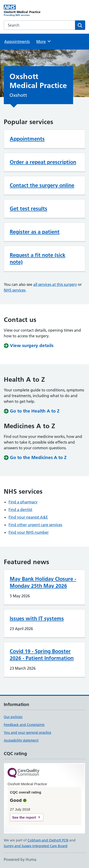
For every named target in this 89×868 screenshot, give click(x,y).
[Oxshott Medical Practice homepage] (24, 11)
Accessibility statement (21, 740)
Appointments (17, 42)
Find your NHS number (29, 532)
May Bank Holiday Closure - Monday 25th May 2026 (43, 582)
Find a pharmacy (23, 502)
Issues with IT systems (37, 618)
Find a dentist (20, 510)
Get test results (28, 209)
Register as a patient (35, 232)
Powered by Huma (20, 859)
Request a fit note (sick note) (37, 258)
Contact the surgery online (42, 185)
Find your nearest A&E (28, 517)
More (44, 41)
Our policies (13, 717)
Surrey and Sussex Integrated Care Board (36, 846)
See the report (24, 817)
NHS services (15, 290)
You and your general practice (28, 733)
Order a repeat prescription (43, 162)
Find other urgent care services (35, 525)
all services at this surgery (55, 284)
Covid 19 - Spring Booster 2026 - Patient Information (42, 655)
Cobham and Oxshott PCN (48, 840)
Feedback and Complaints (24, 725)
